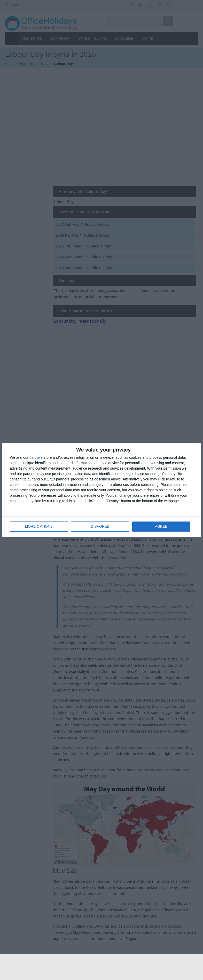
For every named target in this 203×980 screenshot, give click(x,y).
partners (36, 458)
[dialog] (101, 490)
